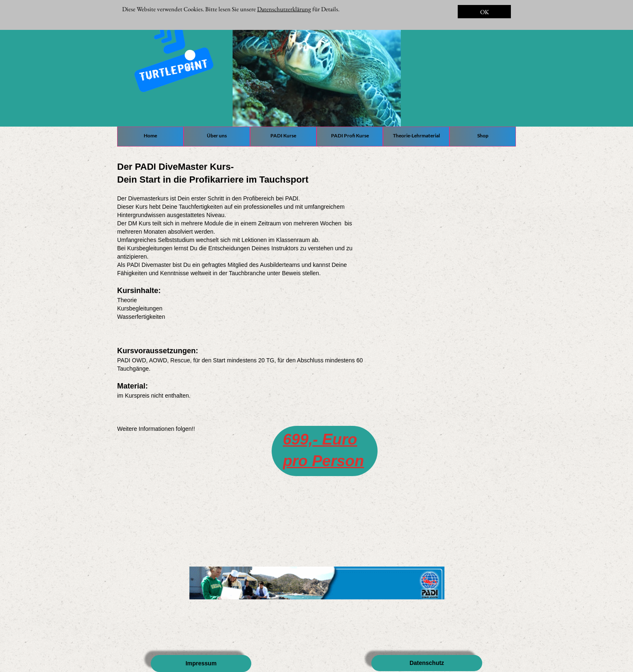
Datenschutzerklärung (284, 9)
